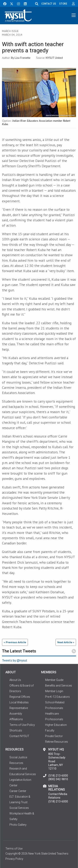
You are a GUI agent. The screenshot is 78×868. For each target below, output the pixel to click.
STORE (63, 4)
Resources (16, 763)
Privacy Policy (14, 859)
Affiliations (16, 719)
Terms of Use (14, 849)
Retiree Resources (57, 742)
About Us (15, 680)
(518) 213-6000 (58, 776)
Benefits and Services (59, 686)
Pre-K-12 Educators (57, 697)
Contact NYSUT (19, 736)
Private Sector (54, 736)
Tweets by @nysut (15, 660)
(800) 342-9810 (58, 779)
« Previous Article (15, 642)
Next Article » (66, 642)
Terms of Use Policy (22, 725)
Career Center (18, 791)
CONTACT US (49, 4)
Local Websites (19, 702)
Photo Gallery (18, 825)
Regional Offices (20, 697)
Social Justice (18, 757)
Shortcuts (16, 730)
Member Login (54, 691)
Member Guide (54, 680)
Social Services (19, 808)
